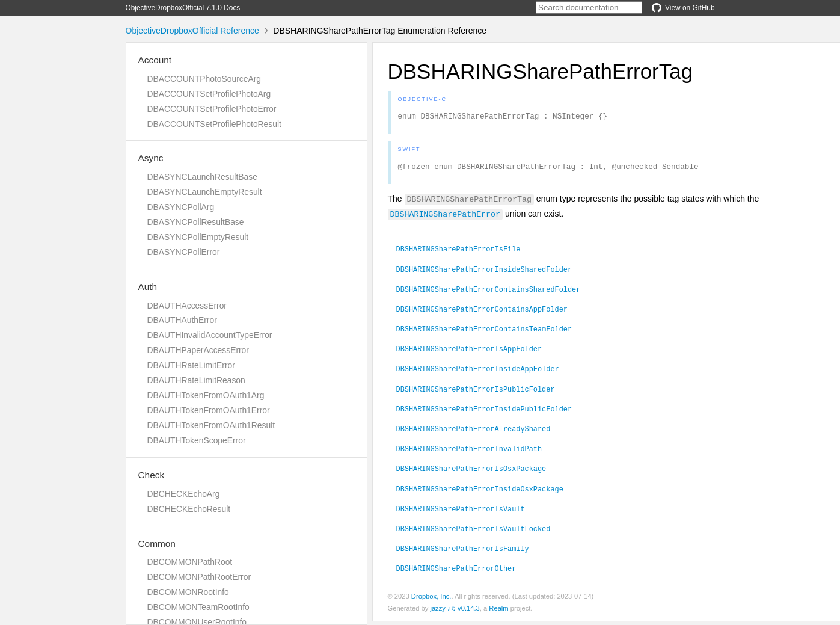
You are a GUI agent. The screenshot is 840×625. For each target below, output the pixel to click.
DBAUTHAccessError (187, 306)
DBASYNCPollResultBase (196, 222)
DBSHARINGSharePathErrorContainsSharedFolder (489, 292)
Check (152, 475)
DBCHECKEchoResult (189, 509)
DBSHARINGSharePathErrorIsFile (458, 252)
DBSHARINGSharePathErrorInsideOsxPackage (480, 492)
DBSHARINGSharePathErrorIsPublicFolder (476, 392)
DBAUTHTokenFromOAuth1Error (209, 410)
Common (157, 543)
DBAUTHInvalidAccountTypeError (210, 335)
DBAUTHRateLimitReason (196, 380)
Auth (148, 287)
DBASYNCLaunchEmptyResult (205, 192)
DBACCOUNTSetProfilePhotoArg (209, 94)
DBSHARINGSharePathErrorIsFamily (463, 552)
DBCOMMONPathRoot (190, 562)
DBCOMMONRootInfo (188, 592)
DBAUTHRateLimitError (191, 365)
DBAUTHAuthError (182, 320)
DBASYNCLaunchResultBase (202, 177)
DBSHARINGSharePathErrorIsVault (461, 512)
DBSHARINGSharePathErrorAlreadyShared (474, 432)
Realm (498, 612)
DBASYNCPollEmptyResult (198, 237)
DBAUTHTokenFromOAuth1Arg (206, 395)
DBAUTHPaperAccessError (198, 350)
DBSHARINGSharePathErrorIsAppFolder (469, 352)
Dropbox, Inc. (431, 600)
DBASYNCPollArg (181, 207)
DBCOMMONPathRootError (199, 577)
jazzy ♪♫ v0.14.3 (455, 612)
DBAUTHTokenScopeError (197, 440)
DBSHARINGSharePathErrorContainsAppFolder (482, 312)
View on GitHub (683, 8)
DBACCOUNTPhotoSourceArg (204, 79)
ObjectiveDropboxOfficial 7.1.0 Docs (183, 8)
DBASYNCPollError (184, 252)
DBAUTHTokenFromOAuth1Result (211, 425)
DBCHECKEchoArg (184, 494)
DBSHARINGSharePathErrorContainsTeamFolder (484, 332)
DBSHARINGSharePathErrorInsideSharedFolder (484, 272)
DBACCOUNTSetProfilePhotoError (212, 109)
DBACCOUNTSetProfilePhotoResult (214, 124)
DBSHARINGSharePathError (446, 217)
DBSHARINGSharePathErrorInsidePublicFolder (484, 412)
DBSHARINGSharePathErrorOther (456, 571)
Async (151, 158)
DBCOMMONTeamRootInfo (198, 607)
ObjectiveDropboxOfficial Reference (192, 31)
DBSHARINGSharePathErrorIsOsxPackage (471, 472)
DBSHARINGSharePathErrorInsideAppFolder (478, 372)
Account (155, 60)
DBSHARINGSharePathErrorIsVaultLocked (474, 532)
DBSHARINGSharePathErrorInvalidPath (469, 452)
